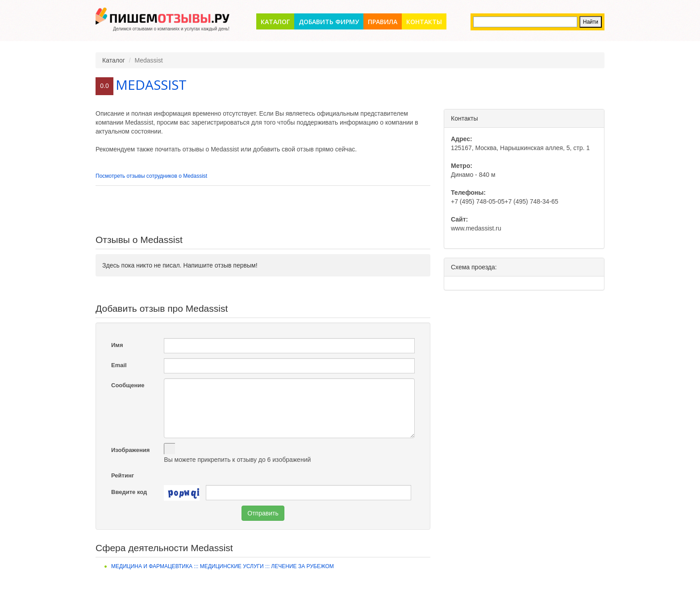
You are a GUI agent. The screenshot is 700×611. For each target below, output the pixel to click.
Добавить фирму (329, 22)
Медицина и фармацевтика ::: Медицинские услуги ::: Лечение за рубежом (223, 566)
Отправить (263, 513)
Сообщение (128, 385)
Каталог (275, 22)
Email (119, 365)
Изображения (130, 450)
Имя (117, 345)
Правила (383, 22)
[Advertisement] (263, 210)
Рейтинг (123, 475)
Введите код (129, 492)
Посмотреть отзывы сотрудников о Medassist (151, 176)
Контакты (424, 22)
